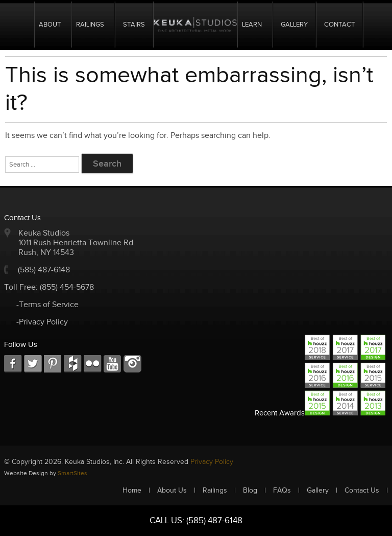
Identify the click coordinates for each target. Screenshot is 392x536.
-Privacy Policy (42, 322)
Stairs (134, 25)
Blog (250, 491)
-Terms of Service (47, 305)
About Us (172, 491)
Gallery (294, 25)
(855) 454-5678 (67, 287)
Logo (195, 25)
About (50, 25)
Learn (252, 25)
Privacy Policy (212, 462)
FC (73, 364)
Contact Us (362, 491)
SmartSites (72, 473)
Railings (90, 25)
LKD (53, 364)
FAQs (282, 491)
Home (22, 25)
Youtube (113, 364)
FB (13, 364)
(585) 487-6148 (44, 270)
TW (33, 364)
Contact (339, 25)
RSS (93, 364)
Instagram (132, 364)
